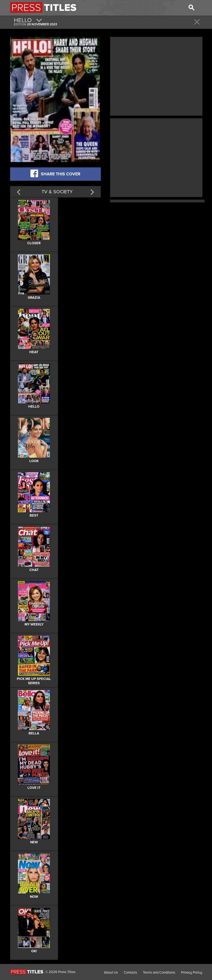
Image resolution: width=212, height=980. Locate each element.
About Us (111, 973)
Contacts (130, 973)
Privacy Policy (192, 973)
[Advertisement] (156, 76)
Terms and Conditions (159, 973)
